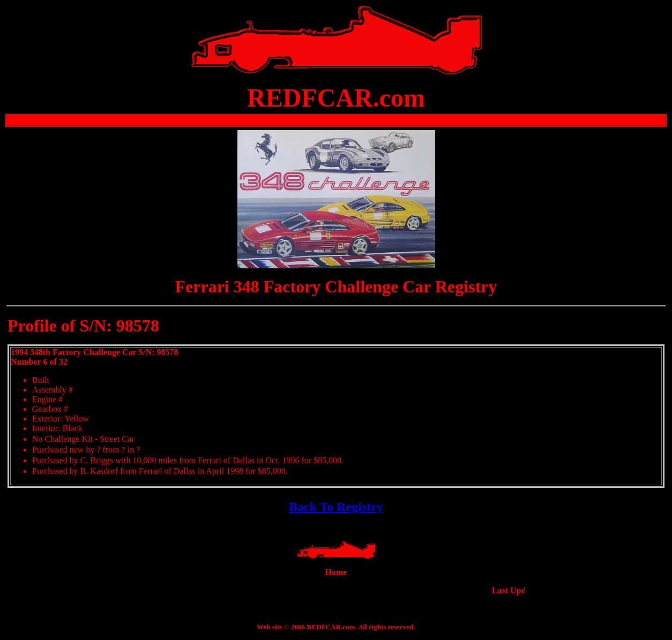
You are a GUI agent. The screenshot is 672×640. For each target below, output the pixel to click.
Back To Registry (336, 507)
